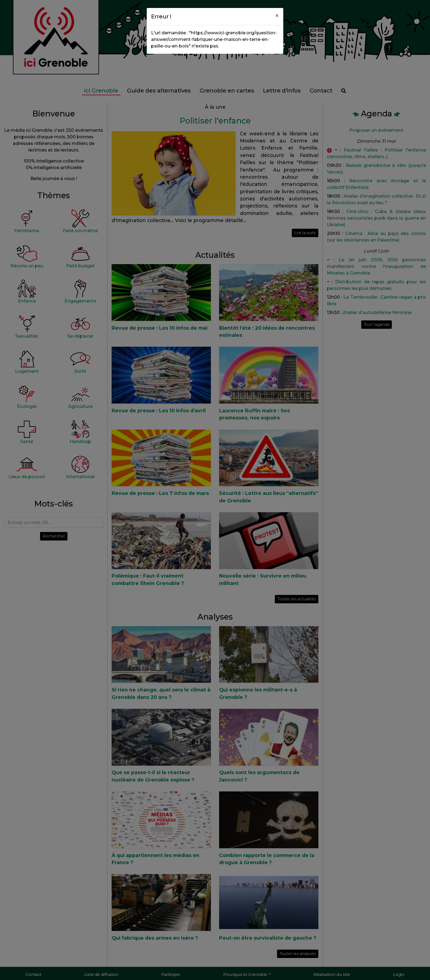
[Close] (277, 16)
